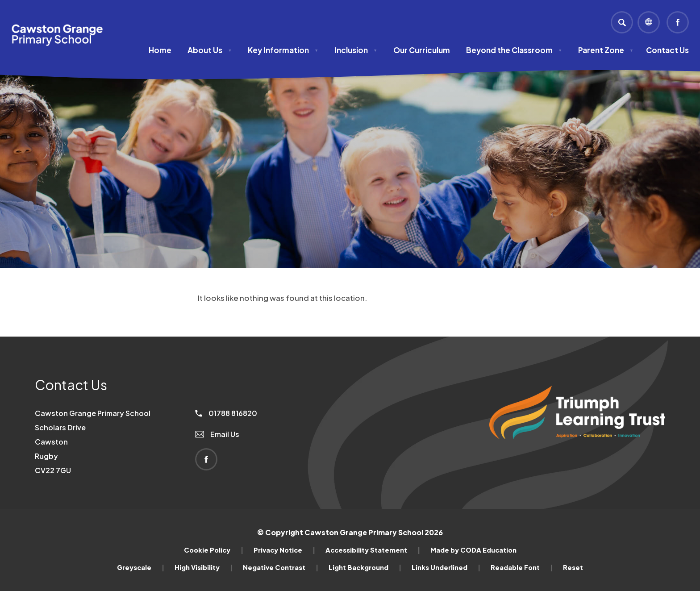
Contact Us (667, 50)
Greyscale (141, 567)
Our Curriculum (422, 50)
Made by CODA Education (473, 550)
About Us (210, 50)
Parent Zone (606, 50)
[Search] (622, 22)
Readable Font (522, 567)
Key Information (283, 50)
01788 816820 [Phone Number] (226, 413)
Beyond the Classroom (514, 50)
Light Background (365, 567)
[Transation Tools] (649, 22)
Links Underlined (446, 567)
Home (160, 50)
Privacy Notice (284, 550)
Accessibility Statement (373, 550)
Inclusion (356, 50)
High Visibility (204, 567)
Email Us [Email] (217, 434)
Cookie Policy (214, 550)
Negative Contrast (281, 567)
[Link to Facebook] (678, 22)
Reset (573, 567)
